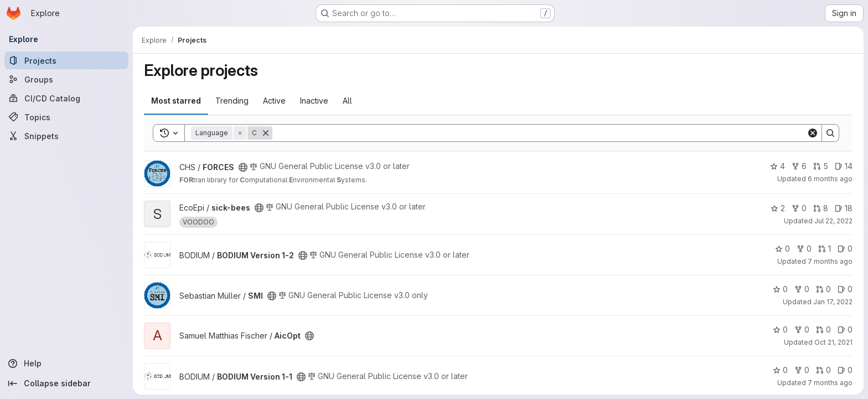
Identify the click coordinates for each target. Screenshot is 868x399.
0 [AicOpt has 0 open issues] (845, 329)
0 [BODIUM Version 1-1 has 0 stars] (780, 370)
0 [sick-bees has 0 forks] (799, 208)
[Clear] (813, 133)
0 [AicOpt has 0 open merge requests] (823, 329)
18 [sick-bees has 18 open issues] (844, 208)
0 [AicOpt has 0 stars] (780, 329)
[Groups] (66, 79)
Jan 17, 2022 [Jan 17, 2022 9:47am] (833, 302)
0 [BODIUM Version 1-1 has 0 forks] (802, 370)
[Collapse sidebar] (66, 383)
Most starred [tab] (176, 101)
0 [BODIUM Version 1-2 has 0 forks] (804, 249)
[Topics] (66, 117)
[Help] (66, 364)
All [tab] (347, 101)
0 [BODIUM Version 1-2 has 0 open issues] (845, 249)
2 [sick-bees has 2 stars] (778, 208)
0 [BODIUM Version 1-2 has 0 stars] (782, 249)
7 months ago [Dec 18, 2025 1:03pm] (830, 261)
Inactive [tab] (314, 101)
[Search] (539, 133)
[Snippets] (66, 136)
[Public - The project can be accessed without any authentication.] (243, 167)
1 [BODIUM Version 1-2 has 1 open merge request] (825, 249)
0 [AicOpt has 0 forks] (802, 329)
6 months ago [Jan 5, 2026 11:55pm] (830, 179)
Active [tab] (274, 101)
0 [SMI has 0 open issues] (845, 289)
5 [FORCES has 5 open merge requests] (821, 166)
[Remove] (266, 133)
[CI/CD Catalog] (66, 98)
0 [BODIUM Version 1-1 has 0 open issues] (845, 370)
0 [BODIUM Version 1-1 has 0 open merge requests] (823, 370)
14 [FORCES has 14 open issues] (844, 166)
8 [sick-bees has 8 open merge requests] (821, 208)
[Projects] (66, 60)
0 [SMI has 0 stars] (780, 289)
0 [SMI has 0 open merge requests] (823, 289)
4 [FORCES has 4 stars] (777, 166)
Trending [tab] (232, 101)
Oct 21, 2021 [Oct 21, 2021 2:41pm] (833, 342)
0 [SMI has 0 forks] (802, 289)
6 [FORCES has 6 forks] (799, 166)
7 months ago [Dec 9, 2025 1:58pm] (830, 383)
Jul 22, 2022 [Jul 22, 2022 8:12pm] (833, 221)
